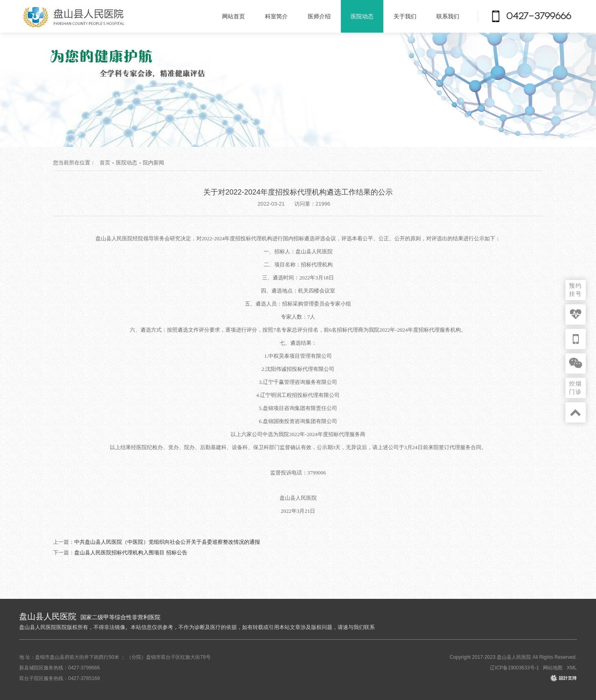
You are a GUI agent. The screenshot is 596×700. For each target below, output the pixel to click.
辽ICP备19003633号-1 (514, 668)
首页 (105, 163)
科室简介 (276, 16)
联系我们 (448, 16)
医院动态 (362, 16)
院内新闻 (153, 163)
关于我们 (405, 16)
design (570, 678)
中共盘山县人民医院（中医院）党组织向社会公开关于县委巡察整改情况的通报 (167, 542)
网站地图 (553, 668)
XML (572, 668)
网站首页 (234, 16)
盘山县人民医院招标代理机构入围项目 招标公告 (131, 553)
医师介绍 (319, 16)
